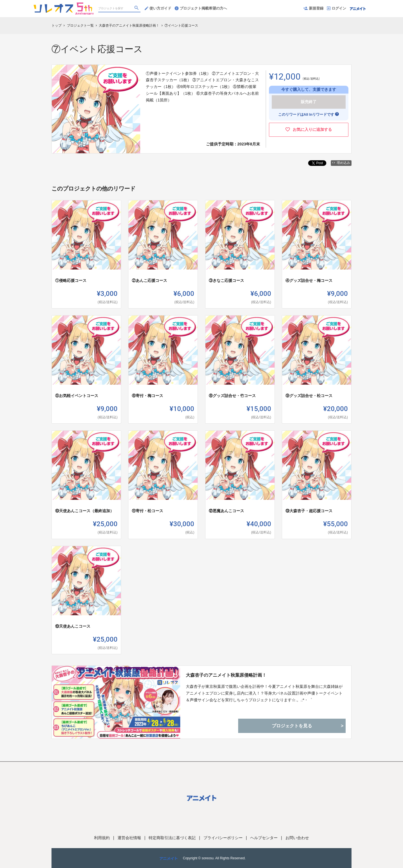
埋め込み (341, 163)
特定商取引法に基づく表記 (172, 838)
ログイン (337, 8)
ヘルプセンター (264, 838)
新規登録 (313, 8)
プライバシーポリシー (223, 838)
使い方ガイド (158, 8)
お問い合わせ (297, 838)
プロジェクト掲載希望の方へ (201, 8)
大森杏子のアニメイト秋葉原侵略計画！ (226, 675)
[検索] (137, 9)
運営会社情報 (129, 838)
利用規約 (102, 838)
